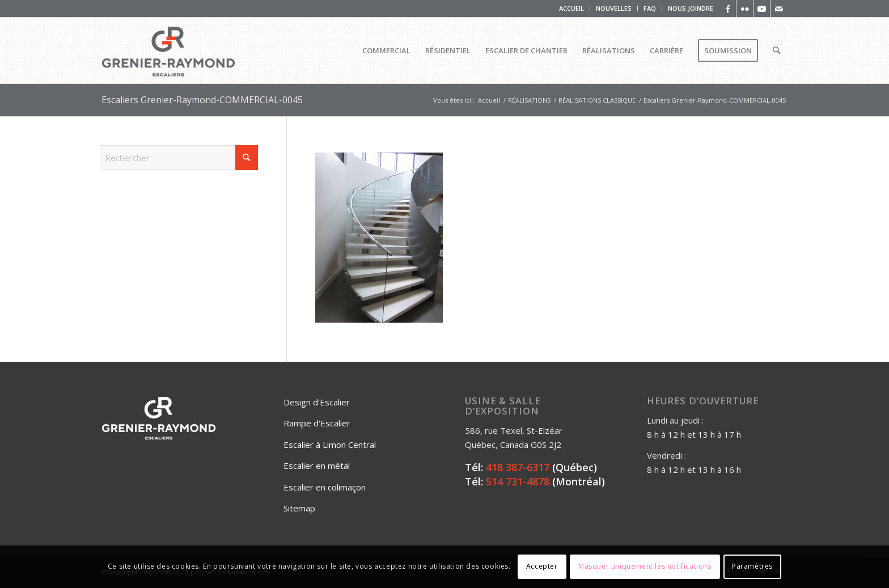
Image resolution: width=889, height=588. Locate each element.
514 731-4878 (518, 481)
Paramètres (752, 566)
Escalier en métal (317, 466)
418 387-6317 (518, 467)
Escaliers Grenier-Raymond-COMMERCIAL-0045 (202, 100)
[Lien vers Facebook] (728, 9)
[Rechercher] (776, 50)
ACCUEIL (571, 8)
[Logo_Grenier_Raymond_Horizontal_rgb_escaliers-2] (168, 50)
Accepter (542, 566)
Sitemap (299, 508)
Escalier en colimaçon (325, 487)
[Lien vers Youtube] (762, 9)
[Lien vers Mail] (779, 9)
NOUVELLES (614, 8)
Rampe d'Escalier (317, 423)
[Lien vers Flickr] (745, 9)
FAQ (650, 8)
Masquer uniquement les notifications (645, 566)
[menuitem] (572, 9)
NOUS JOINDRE (691, 8)
